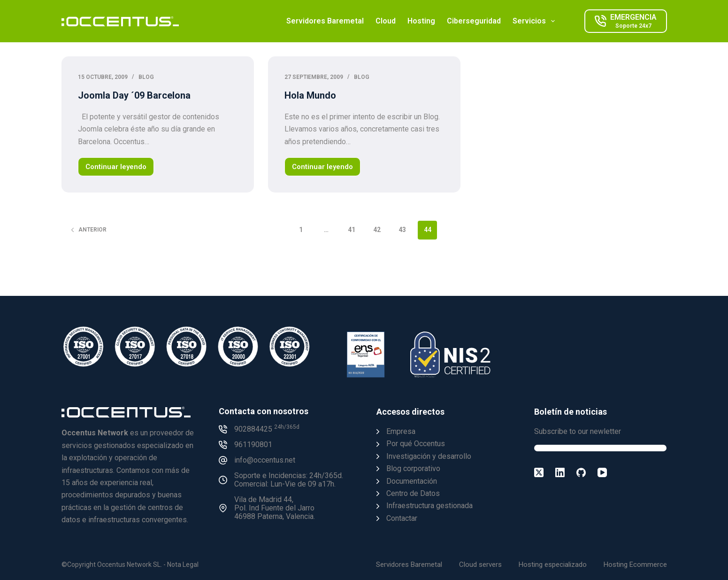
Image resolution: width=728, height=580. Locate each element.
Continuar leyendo (118, 169)
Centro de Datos (413, 493)
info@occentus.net (265, 460)
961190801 (253, 445)
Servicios (536, 21)
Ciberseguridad (474, 21)
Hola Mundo (310, 95)
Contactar (402, 518)
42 (377, 230)
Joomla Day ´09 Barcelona (134, 95)
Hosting (421, 21)
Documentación (412, 481)
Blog (146, 77)
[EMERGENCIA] (626, 21)
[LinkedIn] (560, 472)
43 (402, 230)
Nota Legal (183, 565)
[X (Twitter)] (539, 472)
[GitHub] (581, 472)
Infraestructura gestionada (429, 506)
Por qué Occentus (416, 444)
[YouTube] (602, 472)
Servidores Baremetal (325, 21)
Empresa (401, 431)
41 (352, 230)
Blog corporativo (413, 468)
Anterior (88, 230)
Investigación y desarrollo (429, 456)
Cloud (386, 21)
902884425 (267, 429)
